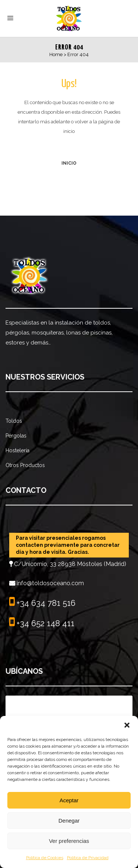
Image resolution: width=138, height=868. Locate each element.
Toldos (14, 421)
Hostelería (17, 450)
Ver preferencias (69, 841)
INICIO (69, 163)
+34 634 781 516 (45, 603)
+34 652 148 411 (44, 623)
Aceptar (69, 800)
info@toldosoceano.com (50, 583)
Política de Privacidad (88, 858)
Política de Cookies (45, 858)
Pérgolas (16, 436)
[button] (127, 725)
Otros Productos (25, 465)
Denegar (69, 821)
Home (56, 54)
